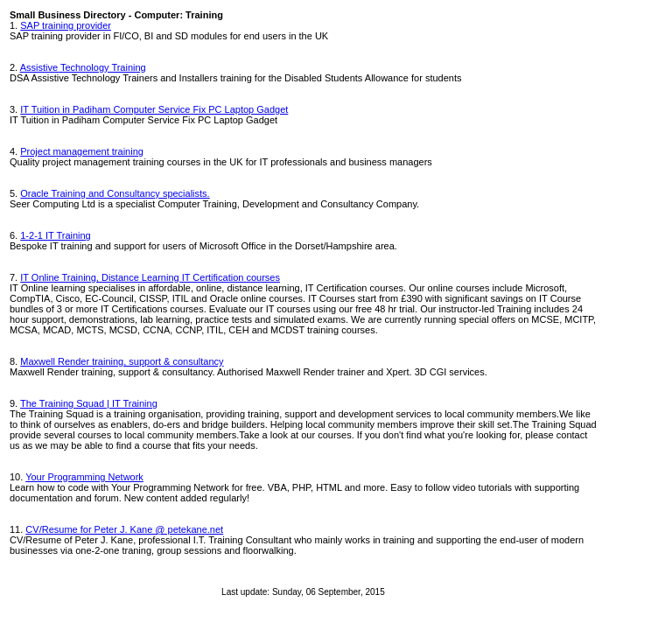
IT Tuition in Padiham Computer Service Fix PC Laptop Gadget (154, 109)
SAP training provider (66, 25)
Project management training (82, 151)
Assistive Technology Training (83, 67)
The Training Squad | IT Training (89, 403)
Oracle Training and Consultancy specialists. (115, 193)
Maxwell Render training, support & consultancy (122, 361)
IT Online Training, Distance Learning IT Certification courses (150, 277)
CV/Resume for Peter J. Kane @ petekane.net (124, 529)
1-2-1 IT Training (56, 235)
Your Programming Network (84, 477)
